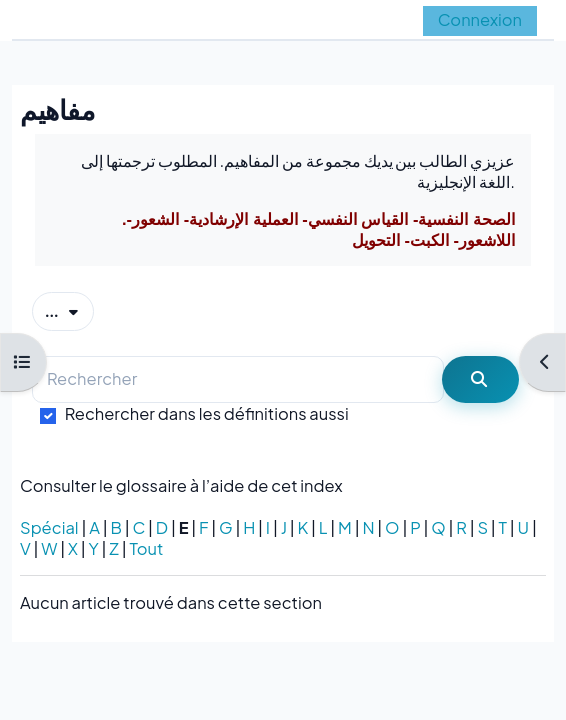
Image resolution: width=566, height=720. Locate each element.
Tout (146, 548)
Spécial (49, 527)
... (69, 310)
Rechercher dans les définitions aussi (207, 413)
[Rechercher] (238, 379)
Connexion (480, 19)
